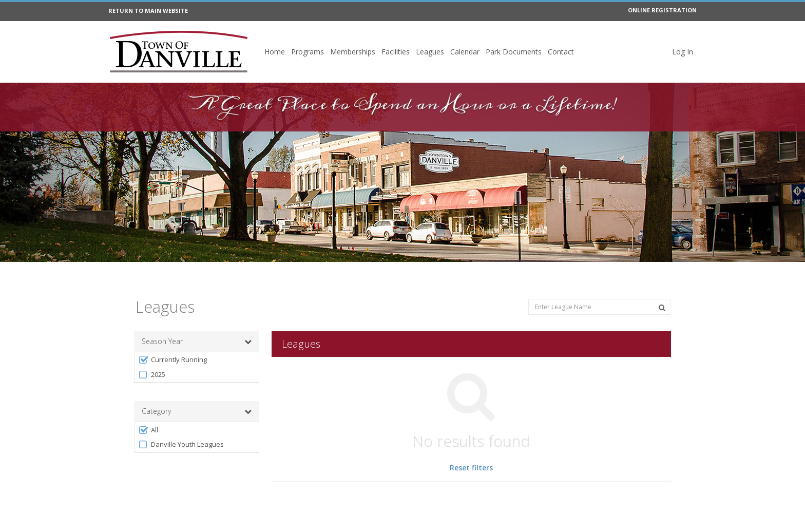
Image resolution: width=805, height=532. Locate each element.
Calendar (465, 52)
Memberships (353, 52)
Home (275, 52)
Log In (683, 52)
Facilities (396, 52)
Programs (308, 52)
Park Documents (514, 52)
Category (197, 411)
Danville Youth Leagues (181, 444)
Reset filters (471, 468)
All (148, 430)
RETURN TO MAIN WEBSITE (148, 11)
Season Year (197, 341)
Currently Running (172, 360)
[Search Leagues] (662, 308)
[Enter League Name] (599, 307)
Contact (561, 52)
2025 (152, 375)
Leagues (430, 52)
